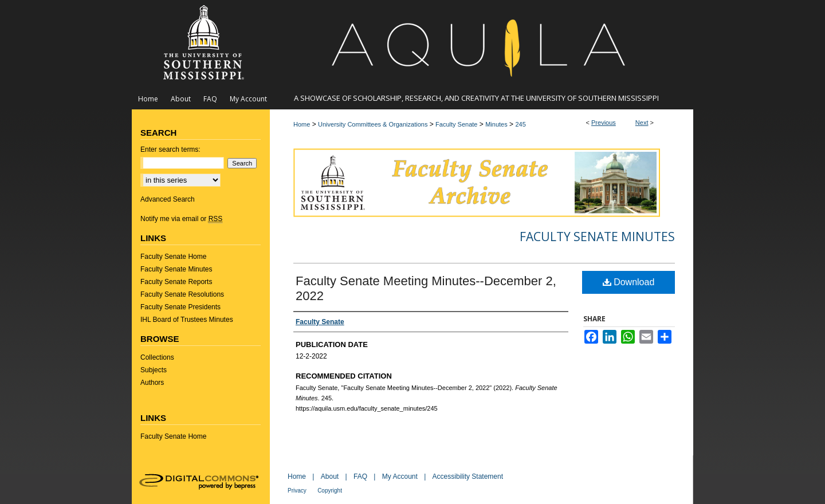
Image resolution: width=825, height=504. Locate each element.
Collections (157, 357)
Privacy (297, 491)
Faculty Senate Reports (176, 282)
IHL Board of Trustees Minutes (187, 320)
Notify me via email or (181, 219)
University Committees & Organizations (373, 124)
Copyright (330, 491)
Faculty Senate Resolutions (182, 294)
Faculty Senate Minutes (597, 237)
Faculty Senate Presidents (180, 307)
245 (520, 124)
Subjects (154, 370)
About (330, 477)
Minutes (496, 124)
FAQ (360, 477)
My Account (400, 477)
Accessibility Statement (468, 477)
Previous (604, 123)
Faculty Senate (456, 124)
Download (629, 282)
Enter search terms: (170, 149)
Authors (152, 383)
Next (642, 123)
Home (302, 124)
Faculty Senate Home (173, 257)
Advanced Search (168, 199)
